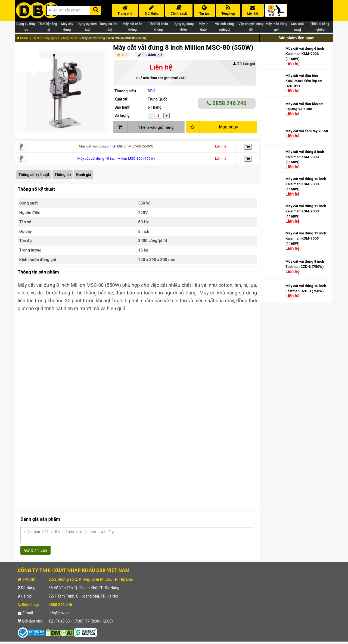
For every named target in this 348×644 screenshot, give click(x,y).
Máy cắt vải (71, 38)
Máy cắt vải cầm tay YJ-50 (307, 131)
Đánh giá (84, 175)
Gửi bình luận (35, 553)
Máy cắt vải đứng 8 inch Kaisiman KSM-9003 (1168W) (305, 157)
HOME (23, 38)
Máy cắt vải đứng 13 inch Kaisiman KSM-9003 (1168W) (306, 238)
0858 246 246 (227, 103)
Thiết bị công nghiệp (46, 38)
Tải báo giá (244, 64)
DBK (151, 91)
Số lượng (122, 115)
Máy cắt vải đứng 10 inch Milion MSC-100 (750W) (116, 158)
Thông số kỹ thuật (34, 175)
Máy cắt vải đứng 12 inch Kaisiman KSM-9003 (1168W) (306, 211)
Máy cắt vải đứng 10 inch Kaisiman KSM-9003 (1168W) (306, 184)
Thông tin (63, 175)
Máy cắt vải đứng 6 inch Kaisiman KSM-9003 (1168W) (305, 54)
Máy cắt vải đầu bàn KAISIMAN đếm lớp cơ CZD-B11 (304, 81)
